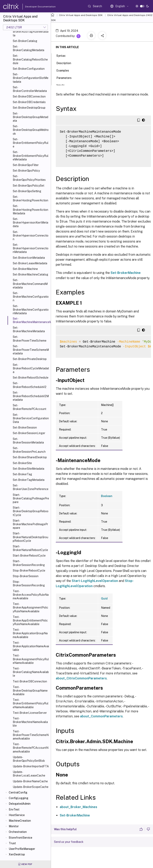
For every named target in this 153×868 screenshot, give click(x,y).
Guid (104, 599)
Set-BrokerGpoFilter (26, 165)
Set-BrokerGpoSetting (27, 191)
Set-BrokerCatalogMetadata (28, 48)
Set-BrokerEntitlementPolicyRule (31, 143)
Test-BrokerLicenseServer (30, 713)
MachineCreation (20, 821)
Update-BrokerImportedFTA (31, 766)
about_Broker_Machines (78, 807)
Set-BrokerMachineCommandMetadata (30, 284)
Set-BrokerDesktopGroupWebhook (31, 130)
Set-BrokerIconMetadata (29, 258)
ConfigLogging (19, 798)
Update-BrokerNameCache (30, 781)
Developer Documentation (34, 7)
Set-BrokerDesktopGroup (29, 108)
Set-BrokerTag (22, 474)
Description (66, 63)
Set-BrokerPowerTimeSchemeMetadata (31, 350)
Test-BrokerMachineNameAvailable (30, 722)
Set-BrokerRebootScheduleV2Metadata (31, 396)
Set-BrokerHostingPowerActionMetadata (30, 210)
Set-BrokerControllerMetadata (30, 89)
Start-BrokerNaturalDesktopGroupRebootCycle (30, 537)
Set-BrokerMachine (25, 269)
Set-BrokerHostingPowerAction (30, 199)
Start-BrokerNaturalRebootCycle (30, 548)
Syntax (63, 55)
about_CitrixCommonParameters (81, 678)
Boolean (107, 496)
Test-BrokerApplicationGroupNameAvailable (30, 633)
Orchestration (18, 832)
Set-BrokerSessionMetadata (28, 441)
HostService (17, 815)
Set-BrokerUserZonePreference (31, 487)
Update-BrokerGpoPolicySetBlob (29, 759)
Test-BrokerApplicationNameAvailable (31, 646)
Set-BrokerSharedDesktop (30, 457)
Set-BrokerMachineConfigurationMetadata (31, 310)
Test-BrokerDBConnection (30, 681)
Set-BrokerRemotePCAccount (29, 407)
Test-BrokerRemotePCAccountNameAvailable (31, 748)
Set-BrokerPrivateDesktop (30, 359)
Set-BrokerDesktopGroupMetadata (30, 117)
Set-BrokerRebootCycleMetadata (31, 368)
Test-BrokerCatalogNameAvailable (31, 672)
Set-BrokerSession (25, 428)
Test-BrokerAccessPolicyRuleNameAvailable (31, 595)
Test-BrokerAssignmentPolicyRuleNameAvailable (31, 659)
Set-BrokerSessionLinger (29, 433)
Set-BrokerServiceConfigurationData (31, 418)
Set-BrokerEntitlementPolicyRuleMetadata (31, 156)
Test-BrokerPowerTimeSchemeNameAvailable (31, 735)
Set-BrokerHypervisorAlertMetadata (30, 223)
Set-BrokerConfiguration (29, 69)
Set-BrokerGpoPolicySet (28, 186)
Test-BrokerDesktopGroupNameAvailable (30, 691)
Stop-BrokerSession (26, 576)
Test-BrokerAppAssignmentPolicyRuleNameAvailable (30, 608)
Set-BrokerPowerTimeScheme (30, 339)
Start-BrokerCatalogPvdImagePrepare (31, 498)
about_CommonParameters (101, 716)
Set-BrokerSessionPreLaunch (29, 450)
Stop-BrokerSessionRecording (29, 584)
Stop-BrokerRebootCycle (29, 571)
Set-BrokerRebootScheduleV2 (30, 385)
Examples (65, 70)
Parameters (66, 78)
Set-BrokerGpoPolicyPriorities (29, 178)
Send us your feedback (69, 842)
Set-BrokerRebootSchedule (31, 378)
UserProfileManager (22, 849)
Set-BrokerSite (22, 463)
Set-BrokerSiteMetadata (28, 469)
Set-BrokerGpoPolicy (26, 171)
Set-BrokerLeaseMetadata (30, 263)
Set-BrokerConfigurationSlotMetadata (31, 78)
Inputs (63, 85)
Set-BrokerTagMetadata (29, 480)
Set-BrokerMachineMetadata (29, 329)
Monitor (14, 826)
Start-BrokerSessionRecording (29, 563)
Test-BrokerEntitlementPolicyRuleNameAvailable (31, 703)
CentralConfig (18, 792)
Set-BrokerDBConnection (29, 96)
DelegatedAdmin (20, 804)
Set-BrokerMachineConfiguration (31, 297)
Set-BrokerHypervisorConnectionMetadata (31, 248)
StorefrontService (21, 838)
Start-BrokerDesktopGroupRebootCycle (31, 511)
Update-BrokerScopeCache (31, 787)
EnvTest (14, 809)
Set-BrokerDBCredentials (29, 102)
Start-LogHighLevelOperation (95, 581)
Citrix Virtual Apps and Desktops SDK (81, 15)
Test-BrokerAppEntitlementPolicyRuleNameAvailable (30, 620)
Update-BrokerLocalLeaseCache (29, 774)
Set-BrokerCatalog (25, 41)
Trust (12, 843)
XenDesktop (17, 854)
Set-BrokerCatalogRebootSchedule (30, 59)
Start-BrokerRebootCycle (29, 556)
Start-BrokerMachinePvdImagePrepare (30, 524)
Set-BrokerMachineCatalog (30, 274)
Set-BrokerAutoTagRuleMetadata (31, 32)
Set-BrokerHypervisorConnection (31, 236)
